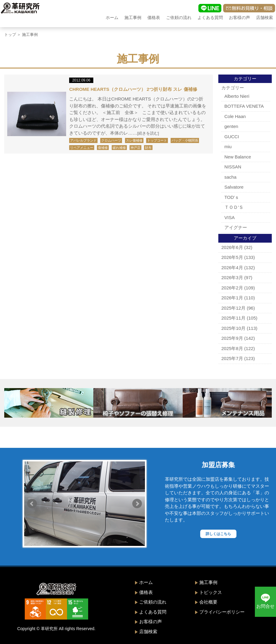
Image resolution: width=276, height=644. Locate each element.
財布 (148, 148)
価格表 (154, 18)
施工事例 (133, 18)
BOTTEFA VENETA (244, 106)
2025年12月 (233, 308)
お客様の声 (239, 18)
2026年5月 (232, 257)
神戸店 (135, 148)
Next (137, 504)
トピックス (211, 592)
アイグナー (236, 227)
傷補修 (103, 148)
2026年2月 (232, 288)
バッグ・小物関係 (185, 140)
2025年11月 (233, 318)
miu (228, 147)
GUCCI (232, 137)
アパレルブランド (83, 140)
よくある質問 (210, 18)
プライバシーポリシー (222, 612)
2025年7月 (232, 358)
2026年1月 (232, 298)
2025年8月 (232, 348)
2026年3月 (232, 277)
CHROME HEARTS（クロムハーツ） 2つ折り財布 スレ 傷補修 (133, 89)
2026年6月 (232, 247)
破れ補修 (119, 148)
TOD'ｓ (232, 197)
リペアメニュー (82, 148)
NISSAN (233, 167)
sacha (230, 177)
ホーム (112, 18)
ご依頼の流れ (179, 18)
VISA (229, 217)
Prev (32, 504)
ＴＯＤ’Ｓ (234, 207)
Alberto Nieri (237, 96)
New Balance (238, 157)
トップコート (157, 140)
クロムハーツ (111, 140)
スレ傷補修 (134, 140)
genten (231, 126)
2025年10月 (233, 328)
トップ (10, 35)
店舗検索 (265, 18)
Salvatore (234, 187)
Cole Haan (235, 116)
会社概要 (208, 602)
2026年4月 (232, 268)
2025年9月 (232, 338)
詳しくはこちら (218, 534)
